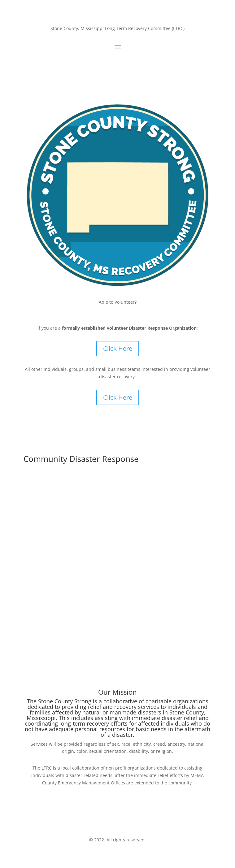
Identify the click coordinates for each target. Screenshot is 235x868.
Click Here (118, 348)
